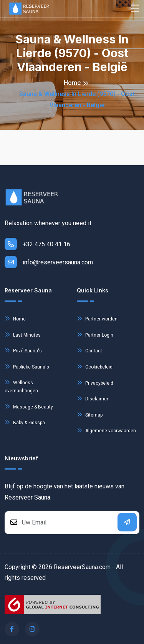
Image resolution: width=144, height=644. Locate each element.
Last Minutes (23, 334)
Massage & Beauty (29, 406)
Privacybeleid (95, 383)
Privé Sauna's (23, 350)
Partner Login (95, 334)
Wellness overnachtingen (21, 386)
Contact (89, 350)
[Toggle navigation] (135, 9)
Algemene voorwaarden (106, 430)
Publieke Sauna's (27, 366)
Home (72, 83)
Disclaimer (93, 398)
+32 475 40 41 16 (37, 244)
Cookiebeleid (95, 366)
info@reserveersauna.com (49, 262)
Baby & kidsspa (25, 422)
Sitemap (90, 414)
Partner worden (97, 318)
